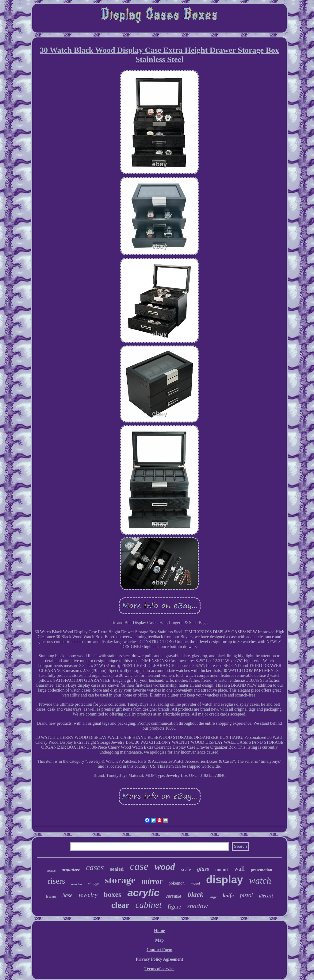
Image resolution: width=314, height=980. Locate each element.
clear (120, 905)
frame (51, 896)
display (225, 880)
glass (203, 869)
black (195, 895)
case (139, 866)
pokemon (177, 883)
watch (260, 880)
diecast (266, 896)
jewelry (88, 895)
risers (56, 881)
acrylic (143, 893)
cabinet (149, 905)
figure (174, 907)
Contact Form (159, 950)
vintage (93, 883)
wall (239, 869)
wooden (77, 884)
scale (186, 869)
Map (159, 940)
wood (165, 867)
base (67, 895)
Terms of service (159, 969)
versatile (174, 896)
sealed (117, 869)
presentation (261, 870)
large (213, 897)
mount (222, 870)
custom (51, 871)
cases (95, 867)
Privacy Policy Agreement (159, 959)
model (195, 883)
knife (228, 895)
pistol (246, 895)
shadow (197, 906)
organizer (71, 870)
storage (120, 880)
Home (159, 931)
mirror (152, 881)
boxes (112, 894)
